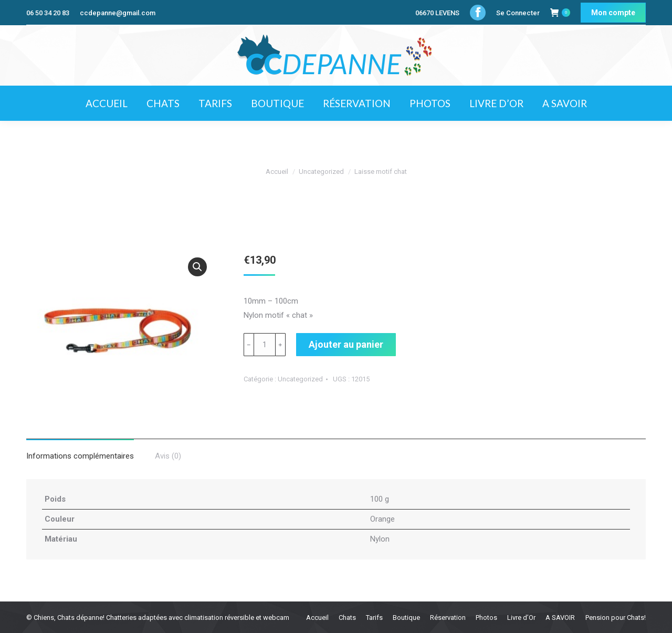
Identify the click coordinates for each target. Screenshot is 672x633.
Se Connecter (518, 13)
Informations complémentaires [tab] (80, 456)
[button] (197, 267)
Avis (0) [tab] (168, 456)
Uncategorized (300, 379)
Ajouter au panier (346, 344)
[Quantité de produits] (265, 345)
